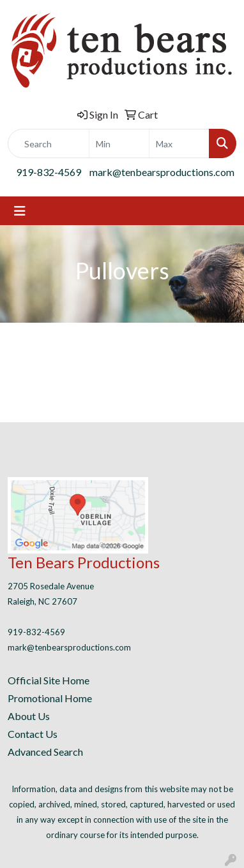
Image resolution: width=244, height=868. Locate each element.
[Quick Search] (49, 143)
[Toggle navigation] (20, 211)
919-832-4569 (49, 172)
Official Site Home (49, 680)
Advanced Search (45, 752)
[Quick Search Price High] (179, 143)
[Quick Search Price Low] (119, 143)
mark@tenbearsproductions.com (162, 172)
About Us (29, 716)
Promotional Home (50, 698)
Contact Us (33, 734)
